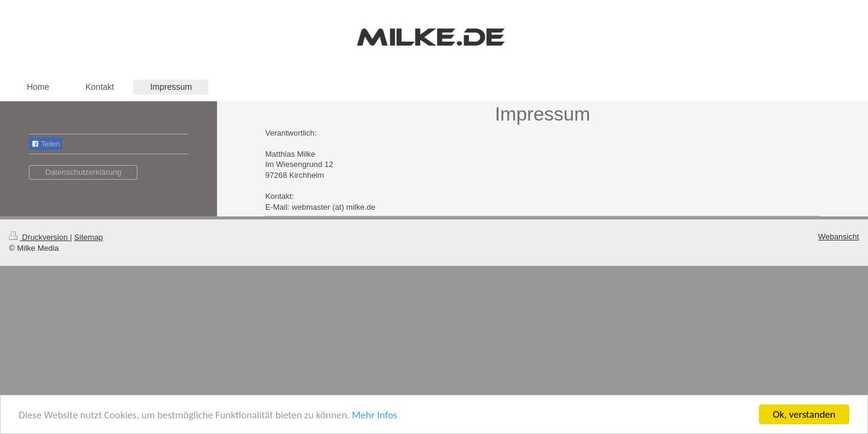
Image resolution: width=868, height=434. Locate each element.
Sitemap (89, 237)
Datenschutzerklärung (83, 172)
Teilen (46, 144)
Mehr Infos (375, 415)
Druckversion (39, 237)
